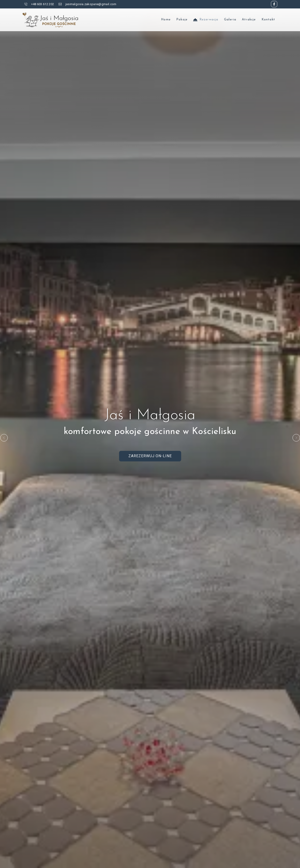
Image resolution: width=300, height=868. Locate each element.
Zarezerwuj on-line (150, 456)
